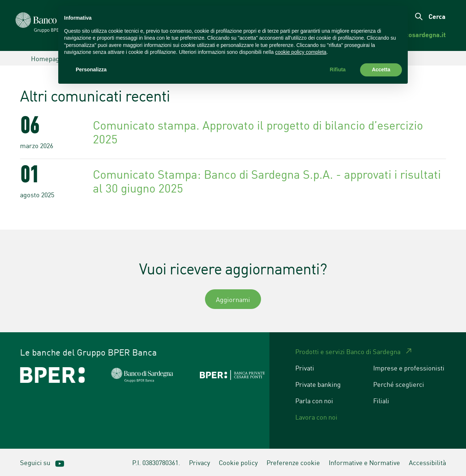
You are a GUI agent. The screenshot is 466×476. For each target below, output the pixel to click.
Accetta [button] (381, 70)
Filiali (381, 400)
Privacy (200, 462)
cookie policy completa (301, 52)
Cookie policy (238, 462)
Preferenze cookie (293, 462)
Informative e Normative (364, 462)
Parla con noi (314, 400)
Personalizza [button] (91, 70)
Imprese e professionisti (409, 368)
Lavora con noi (316, 417)
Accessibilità (427, 462)
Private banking (318, 384)
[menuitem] (420, 35)
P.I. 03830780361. (156, 462)
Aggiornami (233, 299)
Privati (305, 368)
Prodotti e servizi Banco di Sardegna (348, 351)
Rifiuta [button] (338, 70)
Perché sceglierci (399, 384)
